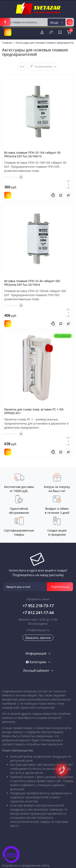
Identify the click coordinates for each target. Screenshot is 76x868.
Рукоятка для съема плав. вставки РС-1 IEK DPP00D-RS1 (34, 411)
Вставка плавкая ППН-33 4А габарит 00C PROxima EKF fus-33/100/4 (32, 283)
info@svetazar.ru (38, 630)
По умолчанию (43, 67)
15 (21, 67)
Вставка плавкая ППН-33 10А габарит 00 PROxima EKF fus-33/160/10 (32, 154)
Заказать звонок (38, 638)
